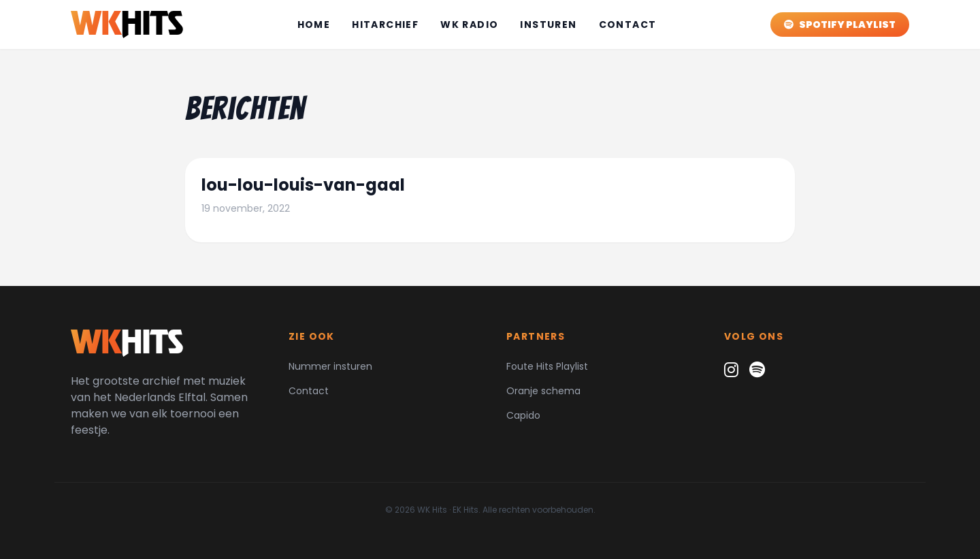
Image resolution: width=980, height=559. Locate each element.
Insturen (548, 25)
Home (314, 25)
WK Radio (469, 25)
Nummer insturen (330, 366)
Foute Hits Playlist (547, 366)
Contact (628, 25)
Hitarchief (385, 25)
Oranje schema (543, 391)
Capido (523, 415)
